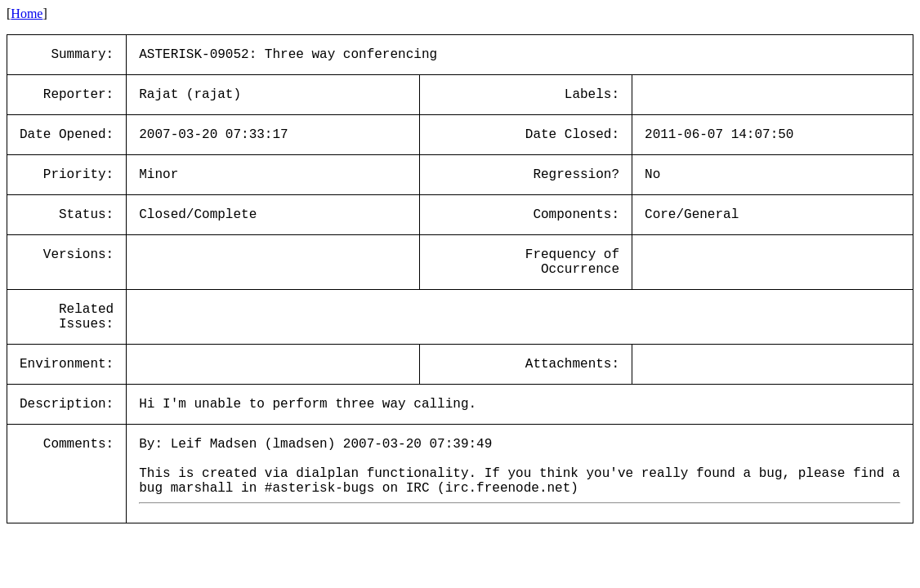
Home (27, 13)
